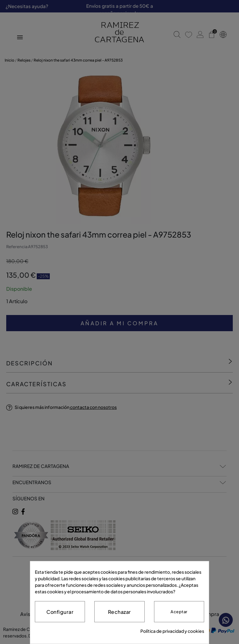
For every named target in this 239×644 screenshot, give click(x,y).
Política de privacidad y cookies (172, 631)
